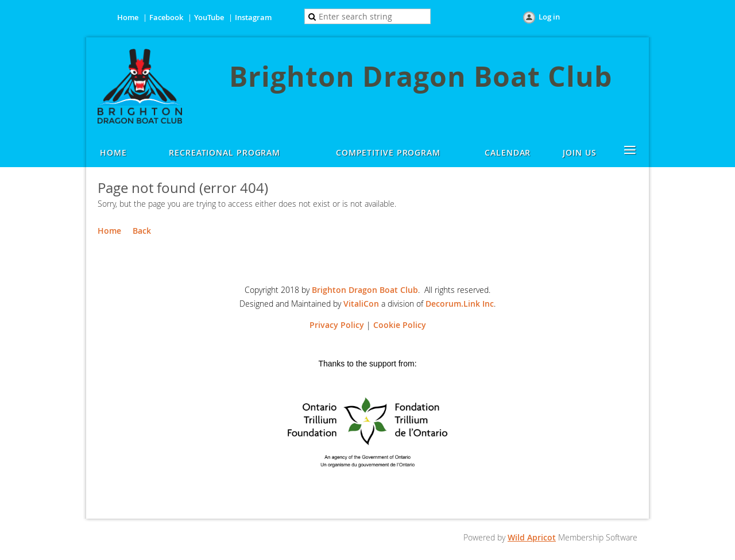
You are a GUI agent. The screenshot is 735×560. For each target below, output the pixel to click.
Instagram (253, 17)
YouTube (209, 17)
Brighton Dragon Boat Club (365, 290)
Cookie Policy (400, 325)
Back (142, 231)
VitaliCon (361, 304)
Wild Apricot (532, 537)
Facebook (166, 17)
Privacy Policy (337, 325)
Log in (549, 17)
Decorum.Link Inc (460, 304)
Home (128, 17)
